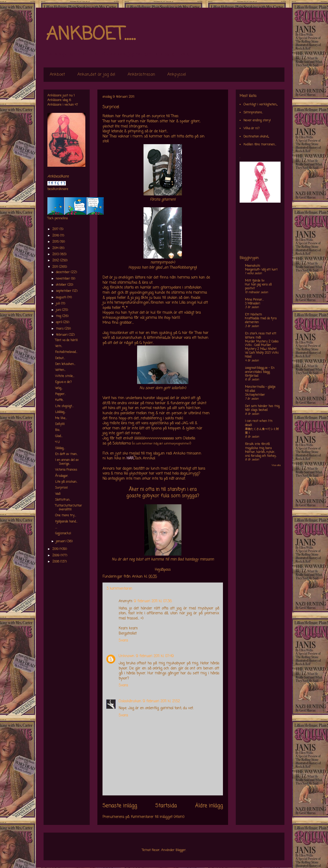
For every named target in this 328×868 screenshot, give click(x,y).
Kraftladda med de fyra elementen (261, 320)
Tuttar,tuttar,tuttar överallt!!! (69, 508)
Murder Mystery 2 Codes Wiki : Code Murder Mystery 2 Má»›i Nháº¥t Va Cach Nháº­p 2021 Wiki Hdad (262, 349)
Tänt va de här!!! (66, 340)
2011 (56, 267)
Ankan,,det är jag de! (96, 75)
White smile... (65, 376)
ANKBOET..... (91, 35)
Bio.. (58, 430)
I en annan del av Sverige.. (67, 462)
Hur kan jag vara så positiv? (258, 287)
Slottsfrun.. (63, 500)
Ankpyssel (177, 75)
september (64, 291)
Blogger (181, 850)
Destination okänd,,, (256, 137)
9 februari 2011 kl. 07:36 (153, 601)
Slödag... (60, 448)
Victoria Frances (66, 470)
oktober (62, 285)
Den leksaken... (65, 364)
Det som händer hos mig (262, 406)
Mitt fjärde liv (255, 281)
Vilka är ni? (252, 129)
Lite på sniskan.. (66, 482)
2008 (56, 562)
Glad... (59, 436)
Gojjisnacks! (63, 534)
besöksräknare (58, 189)
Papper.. (60, 394)
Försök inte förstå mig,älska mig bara (258, 446)
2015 (56, 242)
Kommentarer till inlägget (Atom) (158, 817)
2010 (56, 549)
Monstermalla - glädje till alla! (260, 389)
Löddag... (60, 412)
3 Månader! (253, 304)
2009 (56, 556)
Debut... (60, 358)
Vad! (58, 494)
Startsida (166, 806)
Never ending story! (257, 121)
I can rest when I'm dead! (259, 423)
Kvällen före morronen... (260, 145)
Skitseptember (255, 395)
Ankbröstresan (141, 75)
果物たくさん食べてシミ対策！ (262, 431)
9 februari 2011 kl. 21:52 (161, 701)
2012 (56, 261)
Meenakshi (253, 266)
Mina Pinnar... (254, 300)
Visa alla (276, 465)
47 (76, 105)
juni (59, 310)
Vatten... (60, 370)
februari (62, 335)
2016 (56, 236)
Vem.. (59, 346)
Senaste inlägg (120, 806)
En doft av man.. (66, 454)
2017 (56, 229)
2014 (56, 248)
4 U (57, 442)
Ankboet (57, 75)
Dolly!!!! (60, 424)
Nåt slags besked (256, 410)
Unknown (126, 656)
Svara (123, 641)
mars (60, 329)
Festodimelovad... (66, 352)
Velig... (59, 388)
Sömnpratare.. (253, 113)
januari (61, 541)
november (63, 279)
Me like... (61, 418)
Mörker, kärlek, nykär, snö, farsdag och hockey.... (261, 454)
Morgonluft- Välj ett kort (261, 270)
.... (56, 528)
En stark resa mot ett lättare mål (261, 336)
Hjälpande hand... (66, 522)
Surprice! (61, 488)
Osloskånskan (130, 701)
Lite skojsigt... (64, 406)
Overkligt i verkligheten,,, (260, 105)
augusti (61, 298)
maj (59, 316)
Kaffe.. (59, 400)
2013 (56, 254)
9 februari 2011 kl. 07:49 (155, 656)
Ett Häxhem (253, 315)
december (63, 272)
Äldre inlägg (209, 806)
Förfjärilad (252, 376)
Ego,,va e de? (63, 382)
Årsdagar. (62, 476)
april (59, 322)
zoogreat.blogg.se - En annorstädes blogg (260, 370)
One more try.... (66, 516)
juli (58, 304)
